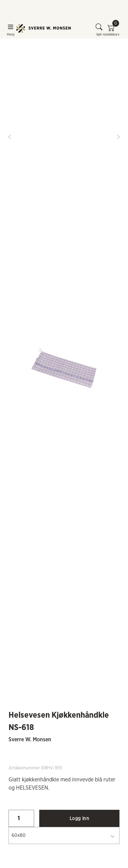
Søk (99, 30)
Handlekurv (111, 30)
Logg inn (79, 819)
